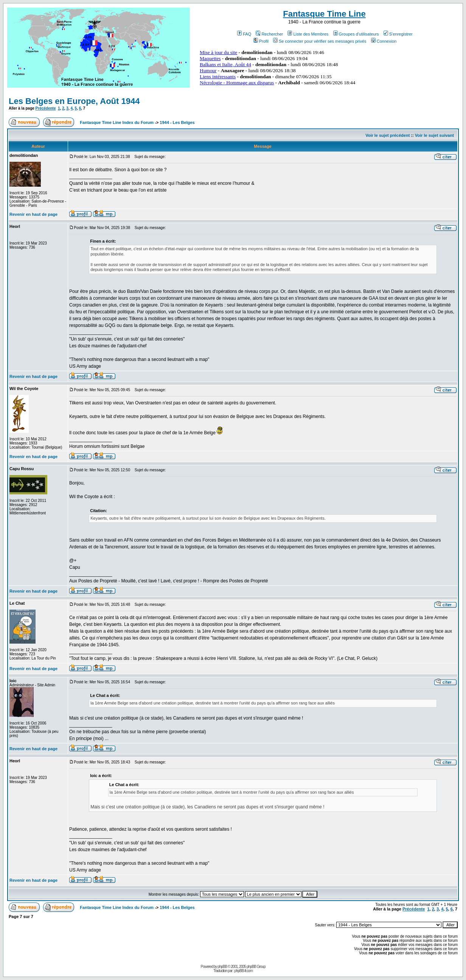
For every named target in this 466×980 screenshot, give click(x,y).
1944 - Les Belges (177, 122)
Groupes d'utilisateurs (356, 34)
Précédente (46, 108)
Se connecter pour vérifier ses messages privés (320, 41)
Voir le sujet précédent (388, 135)
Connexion (384, 41)
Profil (261, 41)
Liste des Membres (308, 34)
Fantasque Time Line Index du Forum (117, 122)
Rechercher (269, 34)
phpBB (222, 967)
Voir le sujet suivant (434, 135)
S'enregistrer (398, 34)
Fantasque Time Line (324, 14)
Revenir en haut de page (33, 214)
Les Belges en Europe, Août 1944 (74, 101)
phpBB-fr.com (243, 971)
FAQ (244, 34)
